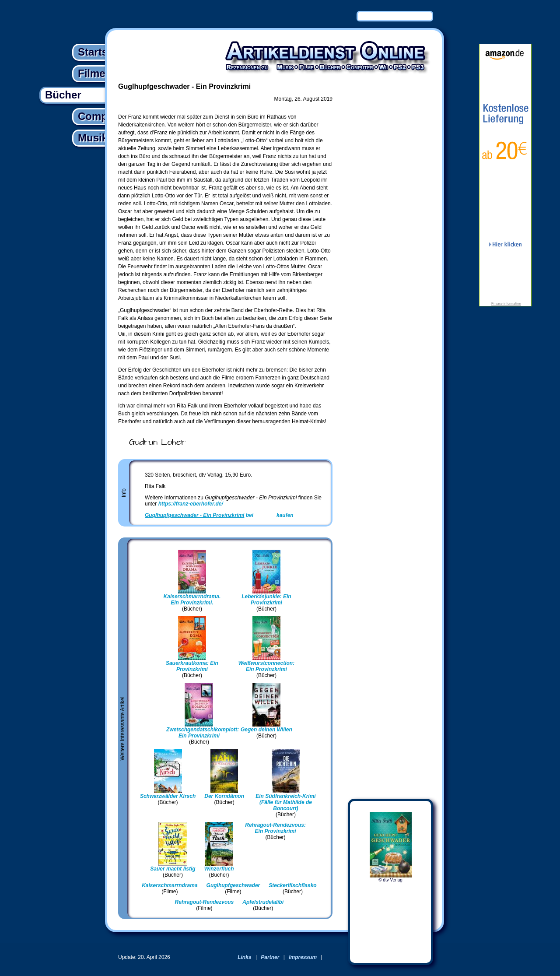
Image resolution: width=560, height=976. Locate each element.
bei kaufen (219, 515)
